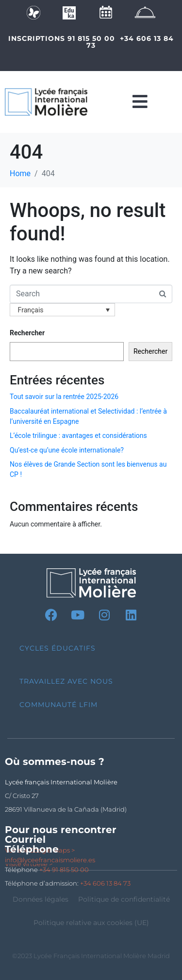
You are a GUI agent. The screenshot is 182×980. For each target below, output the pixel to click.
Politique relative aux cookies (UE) (91, 923)
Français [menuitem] (31, 310)
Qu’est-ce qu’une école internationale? (67, 450)
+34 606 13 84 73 (130, 42)
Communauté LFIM (58, 705)
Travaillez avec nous (66, 681)
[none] (62, 310)
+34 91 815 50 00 (64, 870)
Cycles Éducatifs (58, 648)
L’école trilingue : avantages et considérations (78, 436)
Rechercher (27, 333)
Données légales (41, 899)
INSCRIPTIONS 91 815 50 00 (62, 38)
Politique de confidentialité (124, 899)
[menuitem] (62, 310)
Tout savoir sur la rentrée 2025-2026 (64, 397)
